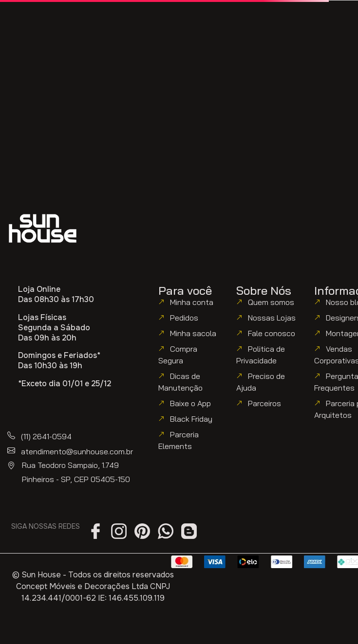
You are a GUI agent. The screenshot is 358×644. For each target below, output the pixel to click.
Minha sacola (193, 333)
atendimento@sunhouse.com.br (77, 451)
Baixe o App (190, 403)
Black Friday (191, 419)
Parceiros (264, 403)
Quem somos (271, 302)
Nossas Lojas (272, 318)
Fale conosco (272, 333)
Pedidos (184, 318)
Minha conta (192, 302)
